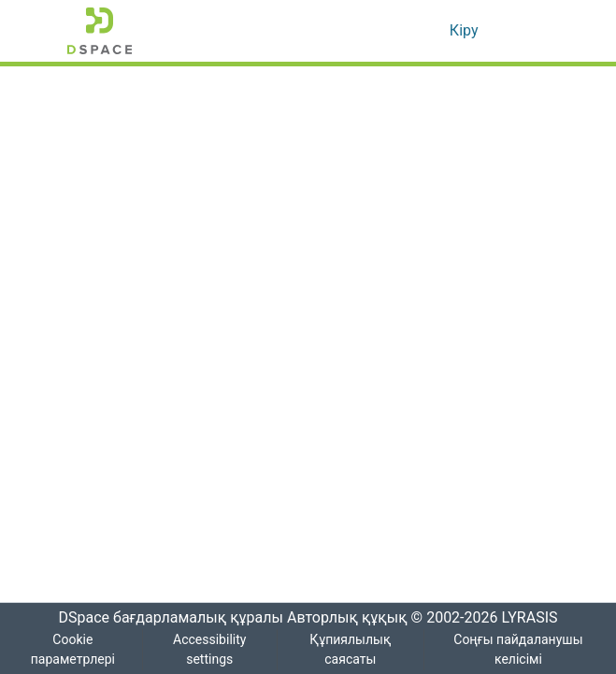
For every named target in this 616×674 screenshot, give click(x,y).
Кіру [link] (463, 31)
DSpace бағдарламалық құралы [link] (164, 618)
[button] (100, 31)
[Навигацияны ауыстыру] (523, 31)
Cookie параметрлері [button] (73, 650)
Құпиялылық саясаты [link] (353, 650)
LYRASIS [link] (532, 618)
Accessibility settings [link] (213, 650)
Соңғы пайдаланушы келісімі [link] (519, 650)
